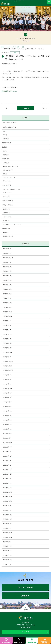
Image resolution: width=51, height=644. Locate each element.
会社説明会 (7, 143)
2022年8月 (8, 379)
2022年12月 (8, 361)
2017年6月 (7, 560)
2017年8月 (7, 551)
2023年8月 (7, 325)
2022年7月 (8, 384)
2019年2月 (7, 483)
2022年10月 (8, 370)
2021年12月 (8, 402)
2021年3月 (7, 420)
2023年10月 (8, 316)
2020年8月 (7, 452)
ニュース (7, 185)
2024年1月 (7, 303)
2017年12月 (8, 533)
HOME (2, 47)
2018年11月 (8, 497)
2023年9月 (7, 321)
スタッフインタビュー (9, 177)
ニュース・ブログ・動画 (13, 47)
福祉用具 (6, 155)
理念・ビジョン (8, 170)
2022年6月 (8, 388)
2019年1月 (7, 488)
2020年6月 (7, 461)
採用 (23, 47)
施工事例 (6, 221)
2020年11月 (8, 438)
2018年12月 (8, 492)
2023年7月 (7, 330)
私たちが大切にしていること (11, 166)
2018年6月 (7, 519)
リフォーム (7, 217)
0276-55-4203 (27, 627)
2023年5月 (7, 339)
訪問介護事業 (8, 200)
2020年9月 (7, 447)
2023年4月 (8, 343)
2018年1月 (7, 528)
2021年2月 (7, 424)
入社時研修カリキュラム (9, 91)
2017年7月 (7, 555)
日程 (5, 131)
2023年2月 (8, 352)
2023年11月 (8, 312)
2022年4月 (7, 397)
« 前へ (6, 108)
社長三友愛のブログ (9, 123)
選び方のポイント (8, 236)
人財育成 (6, 163)
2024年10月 (8, 294)
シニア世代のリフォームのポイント (12, 224)
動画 (5, 147)
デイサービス (8, 205)
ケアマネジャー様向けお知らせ (11, 189)
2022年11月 (8, 366)
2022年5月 (8, 393)
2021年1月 (7, 429)
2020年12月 (8, 433)
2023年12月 (8, 307)
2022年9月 (7, 375)
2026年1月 (7, 253)
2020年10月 (8, 442)
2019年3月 (7, 479)
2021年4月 (7, 415)
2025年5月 (7, 271)
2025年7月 (7, 267)
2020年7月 (7, 456)
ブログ (6, 159)
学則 (5, 135)
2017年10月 (8, 542)
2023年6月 (7, 334)
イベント (6, 196)
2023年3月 (7, 348)
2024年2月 (7, 298)
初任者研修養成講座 (9, 127)
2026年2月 (7, 249)
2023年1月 (8, 357)
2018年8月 (7, 510)
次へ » (45, 108)
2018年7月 (7, 515)
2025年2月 (7, 280)
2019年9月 (7, 474)
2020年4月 (7, 470)
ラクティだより (8, 193)
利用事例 (6, 233)
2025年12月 (8, 258)
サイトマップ (26, 632)
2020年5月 (7, 465)
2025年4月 (7, 276)
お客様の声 (7, 209)
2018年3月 (7, 524)
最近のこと (7, 181)
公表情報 (6, 139)
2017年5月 (8, 564)
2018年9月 (7, 506)
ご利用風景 (7, 213)
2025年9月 (7, 262)
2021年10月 (8, 406)
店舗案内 (25, 596)
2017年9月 (7, 546)
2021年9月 (7, 411)
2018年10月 (8, 501)
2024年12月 (8, 289)
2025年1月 (7, 285)
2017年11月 (8, 537)
